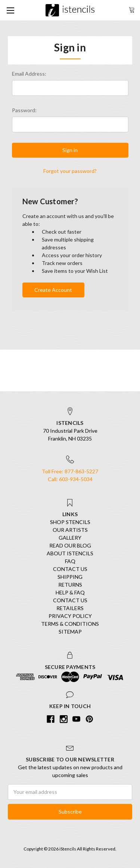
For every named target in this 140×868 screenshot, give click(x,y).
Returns (70, 585)
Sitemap (70, 632)
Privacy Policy (70, 616)
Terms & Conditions (70, 624)
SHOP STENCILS (70, 522)
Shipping (70, 577)
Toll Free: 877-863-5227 (70, 471)
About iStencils (70, 553)
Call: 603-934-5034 (70, 479)
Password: (24, 110)
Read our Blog (70, 545)
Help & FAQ (70, 592)
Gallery (70, 538)
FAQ (70, 561)
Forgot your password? (70, 171)
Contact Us (70, 569)
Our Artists (70, 530)
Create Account (53, 290)
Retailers (70, 608)
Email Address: (29, 74)
